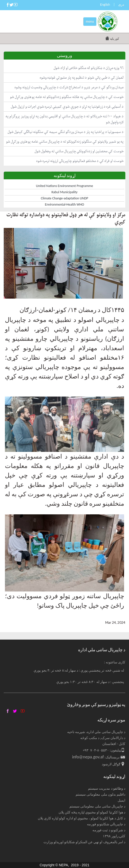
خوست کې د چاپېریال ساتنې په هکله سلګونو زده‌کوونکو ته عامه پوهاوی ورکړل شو (67, 97)
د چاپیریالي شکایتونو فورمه (106, 824)
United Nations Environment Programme (65, 186)
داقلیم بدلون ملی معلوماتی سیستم (100, 794)
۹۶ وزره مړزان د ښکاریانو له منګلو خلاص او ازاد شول (89, 68)
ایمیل (121, 800)
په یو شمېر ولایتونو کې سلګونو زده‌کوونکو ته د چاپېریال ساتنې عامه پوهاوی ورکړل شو (65, 141)
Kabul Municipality (64, 192)
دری (121, 5)
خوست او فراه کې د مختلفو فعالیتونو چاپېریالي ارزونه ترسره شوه (80, 161)
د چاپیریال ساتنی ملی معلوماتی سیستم (97, 806)
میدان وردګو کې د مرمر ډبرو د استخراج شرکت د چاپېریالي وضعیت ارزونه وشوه (69, 87)
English (105, 5)
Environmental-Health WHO (64, 204)
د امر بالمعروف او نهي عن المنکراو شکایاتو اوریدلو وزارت (85, 842)
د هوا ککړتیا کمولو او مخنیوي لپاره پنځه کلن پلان (92, 812)
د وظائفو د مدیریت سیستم (107, 789)
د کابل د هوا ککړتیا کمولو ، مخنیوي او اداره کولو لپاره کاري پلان (82, 818)
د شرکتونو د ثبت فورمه (109, 830)
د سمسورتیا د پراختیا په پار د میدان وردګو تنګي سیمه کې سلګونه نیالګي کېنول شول (66, 132)
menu (90, 21)
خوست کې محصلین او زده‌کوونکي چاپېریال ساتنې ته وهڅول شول (79, 151)
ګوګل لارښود (111, 764)
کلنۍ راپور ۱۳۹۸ (114, 836)
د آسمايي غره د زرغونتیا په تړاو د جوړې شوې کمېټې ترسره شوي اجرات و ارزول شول (67, 107)
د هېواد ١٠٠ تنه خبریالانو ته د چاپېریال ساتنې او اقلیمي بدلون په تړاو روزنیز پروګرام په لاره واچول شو (64, 119)
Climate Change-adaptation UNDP (64, 198)
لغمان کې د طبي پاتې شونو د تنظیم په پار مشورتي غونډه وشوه (82, 77)
